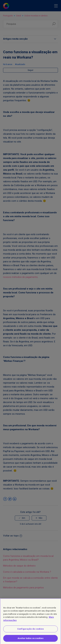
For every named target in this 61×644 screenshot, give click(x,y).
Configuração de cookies (30, 630)
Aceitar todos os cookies (30, 640)
